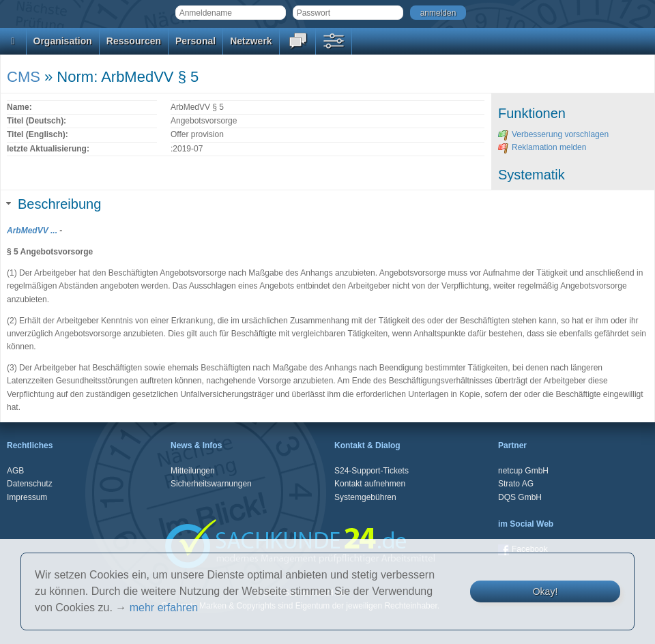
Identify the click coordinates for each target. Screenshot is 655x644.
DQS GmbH (520, 497)
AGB (15, 471)
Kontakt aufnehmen (370, 484)
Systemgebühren (365, 497)
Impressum (27, 497)
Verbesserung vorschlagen (553, 134)
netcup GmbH (523, 471)
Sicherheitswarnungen (211, 484)
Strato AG (516, 484)
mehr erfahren (164, 608)
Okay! (545, 591)
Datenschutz (30, 484)
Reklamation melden (542, 147)
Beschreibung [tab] (54, 204)
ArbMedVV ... (32, 231)
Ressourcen (134, 41)
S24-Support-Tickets (372, 471)
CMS (24, 77)
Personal (195, 41)
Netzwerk (251, 41)
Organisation (63, 41)
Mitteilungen (193, 471)
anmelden (438, 13)
